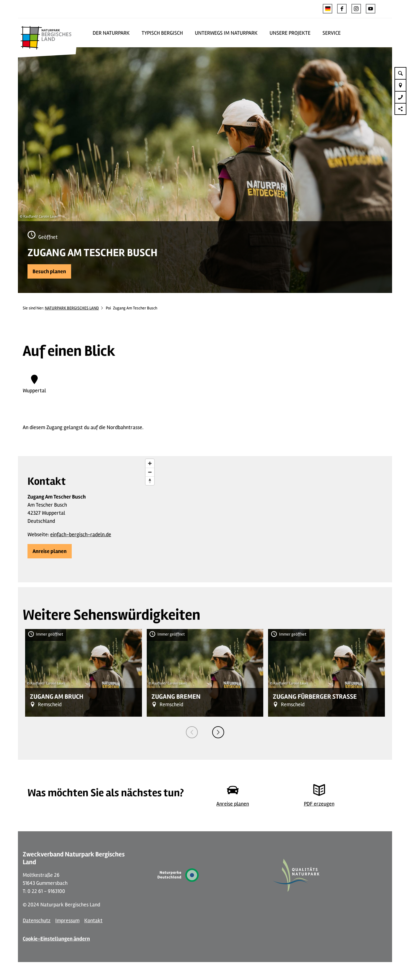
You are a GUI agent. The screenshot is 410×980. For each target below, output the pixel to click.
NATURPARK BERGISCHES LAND (72, 308)
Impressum (67, 920)
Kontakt (93, 920)
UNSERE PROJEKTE (290, 33)
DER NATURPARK (111, 33)
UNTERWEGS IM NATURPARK (226, 33)
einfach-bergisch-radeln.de (81, 534)
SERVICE (332, 33)
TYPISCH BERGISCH (162, 33)
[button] (342, 9)
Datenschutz (37, 920)
